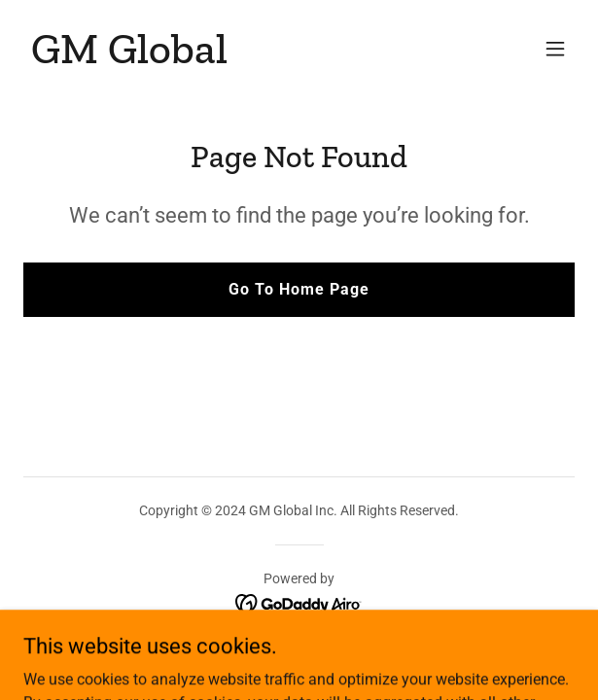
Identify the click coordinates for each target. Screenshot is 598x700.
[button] (555, 49)
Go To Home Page (299, 289)
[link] (129, 58)
